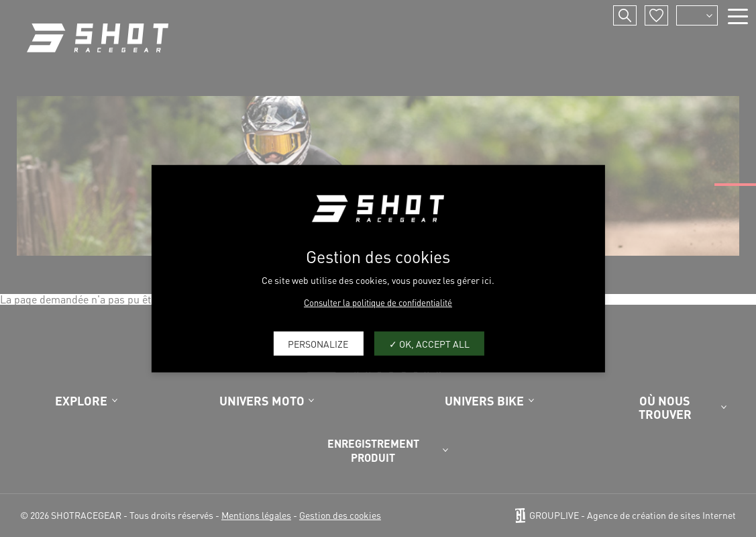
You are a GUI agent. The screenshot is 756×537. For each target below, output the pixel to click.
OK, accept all (429, 343)
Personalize (318, 343)
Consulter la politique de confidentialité (378, 302)
